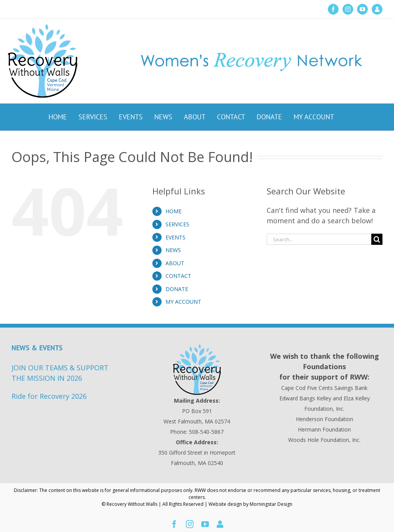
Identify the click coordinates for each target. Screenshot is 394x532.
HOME (174, 211)
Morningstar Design (271, 504)
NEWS (173, 250)
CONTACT (178, 276)
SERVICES (177, 224)
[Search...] (319, 239)
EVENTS (175, 237)
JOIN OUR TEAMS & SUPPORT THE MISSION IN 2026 (60, 373)
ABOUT (175, 263)
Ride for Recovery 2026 (49, 396)
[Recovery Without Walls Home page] (197, 370)
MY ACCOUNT (183, 302)
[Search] (377, 239)
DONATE (177, 289)
